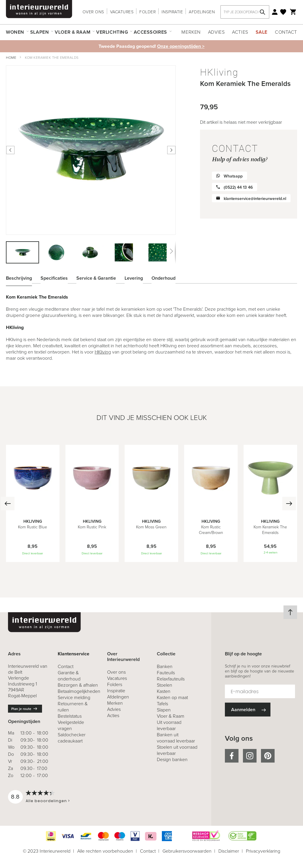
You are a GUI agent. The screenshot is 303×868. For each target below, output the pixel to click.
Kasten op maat (172, 697)
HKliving (103, 352)
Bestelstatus (70, 716)
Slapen (164, 710)
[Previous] (7, 504)
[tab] (23, 277)
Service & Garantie (96, 277)
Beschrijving (19, 277)
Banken (165, 666)
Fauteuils (166, 673)
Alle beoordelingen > (48, 801)
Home (11, 58)
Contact (286, 32)
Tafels (162, 704)
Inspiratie (172, 12)
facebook (232, 756)
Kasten (164, 691)
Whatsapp (233, 176)
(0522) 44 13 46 (238, 187)
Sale (262, 32)
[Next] (296, 504)
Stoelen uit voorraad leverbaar (177, 750)
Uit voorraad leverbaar (169, 725)
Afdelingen (202, 12)
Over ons (93, 12)
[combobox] (245, 12)
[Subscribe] (248, 710)
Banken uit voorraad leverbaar (176, 738)
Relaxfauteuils (171, 679)
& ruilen (73, 707)
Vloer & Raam (171, 716)
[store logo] (39, 9)
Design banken (172, 759)
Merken (191, 32)
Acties (240, 32)
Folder (148, 12)
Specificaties (54, 277)
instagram (250, 756)
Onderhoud (163, 277)
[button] (57, 252)
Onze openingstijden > (181, 46)
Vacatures (122, 12)
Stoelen (165, 685)
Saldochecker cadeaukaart (72, 738)
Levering (134, 277)
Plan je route (21, 709)
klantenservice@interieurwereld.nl (255, 199)
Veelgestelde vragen (71, 725)
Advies (216, 32)
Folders (115, 684)
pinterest (268, 756)
